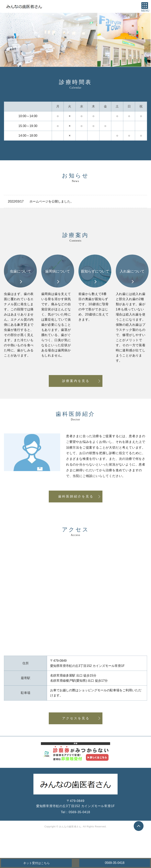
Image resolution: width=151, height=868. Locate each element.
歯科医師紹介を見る (76, 496)
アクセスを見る (76, 718)
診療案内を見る (76, 381)
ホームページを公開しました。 (52, 201)
